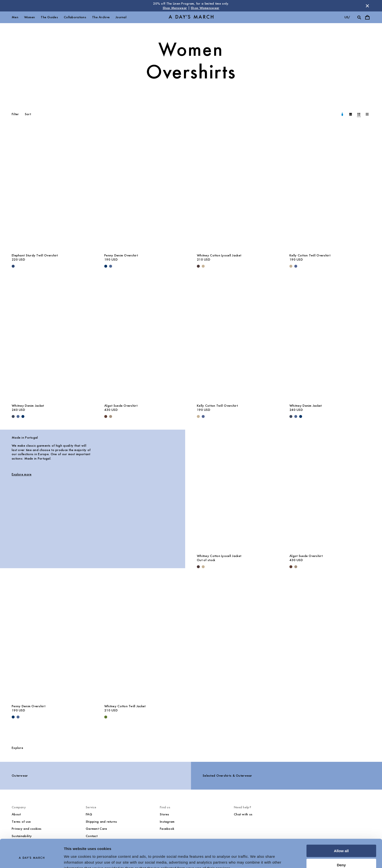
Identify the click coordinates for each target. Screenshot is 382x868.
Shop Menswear (175, 8)
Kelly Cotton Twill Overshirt (310, 255)
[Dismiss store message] (367, 6)
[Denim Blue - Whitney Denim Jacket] (18, 416)
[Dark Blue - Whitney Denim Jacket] (13, 416)
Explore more (22, 474)
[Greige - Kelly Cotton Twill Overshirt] (291, 266)
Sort (28, 114)
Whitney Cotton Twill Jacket (125, 706)
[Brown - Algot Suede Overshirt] (106, 416)
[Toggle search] (359, 17)
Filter (15, 114)
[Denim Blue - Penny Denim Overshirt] (111, 266)
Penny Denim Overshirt (121, 255)
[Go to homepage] (191, 17)
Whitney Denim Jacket (28, 406)
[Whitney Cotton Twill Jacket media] (145, 641)
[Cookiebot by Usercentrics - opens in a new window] (32, 859)
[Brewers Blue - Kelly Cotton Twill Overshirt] (296, 266)
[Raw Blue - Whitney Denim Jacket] (23, 416)
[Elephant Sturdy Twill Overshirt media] (52, 190)
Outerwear (20, 776)
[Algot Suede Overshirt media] (145, 340)
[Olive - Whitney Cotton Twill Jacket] (106, 717)
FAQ (89, 814)
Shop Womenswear (205, 8)
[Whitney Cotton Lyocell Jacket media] (237, 190)
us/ (347, 17)
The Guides (49, 17)
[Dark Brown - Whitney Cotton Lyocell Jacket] (198, 266)
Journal (121, 17)
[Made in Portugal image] (145, 493)
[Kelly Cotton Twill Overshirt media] (330, 190)
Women (29, 17)
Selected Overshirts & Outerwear (227, 776)
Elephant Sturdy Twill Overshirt (35, 255)
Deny (341, 842)
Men (15, 17)
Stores (165, 814)
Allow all (341, 828)
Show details (75, 858)
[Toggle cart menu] (367, 17)
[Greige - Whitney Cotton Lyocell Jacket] (203, 266)
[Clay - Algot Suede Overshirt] (111, 416)
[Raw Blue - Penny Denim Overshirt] (106, 266)
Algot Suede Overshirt (121, 406)
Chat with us (243, 814)
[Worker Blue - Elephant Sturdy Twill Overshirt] (13, 266)
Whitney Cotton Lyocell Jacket (219, 255)
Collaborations (75, 17)
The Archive (101, 17)
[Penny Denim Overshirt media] (145, 190)
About (16, 814)
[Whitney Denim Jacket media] (52, 340)
